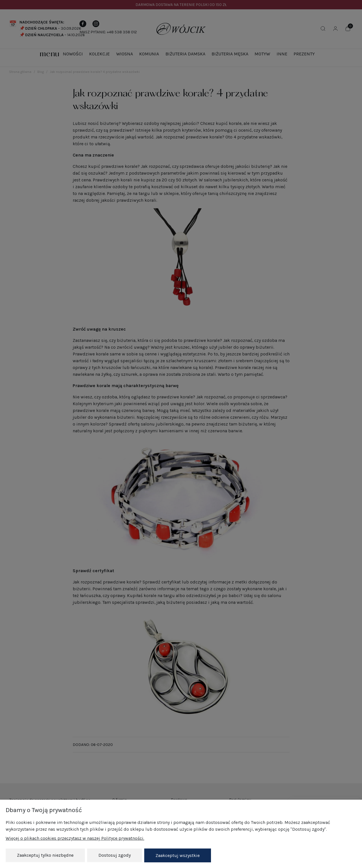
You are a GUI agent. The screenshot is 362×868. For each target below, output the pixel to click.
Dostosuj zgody (115, 855)
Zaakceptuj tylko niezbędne (45, 855)
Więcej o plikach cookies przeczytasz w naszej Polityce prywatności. (75, 838)
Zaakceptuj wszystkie (178, 855)
